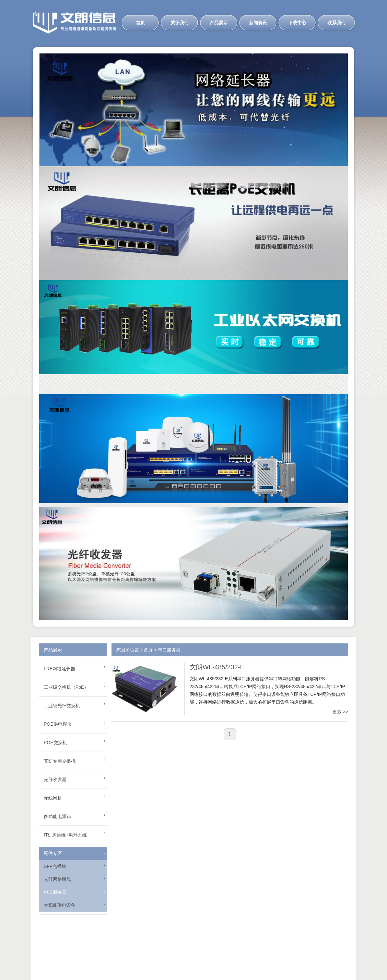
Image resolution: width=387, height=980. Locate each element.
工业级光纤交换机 (62, 706)
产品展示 (219, 23)
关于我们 (180, 23)
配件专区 (53, 853)
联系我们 (336, 23)
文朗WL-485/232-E (217, 667)
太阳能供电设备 (60, 905)
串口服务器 (55, 892)
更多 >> (340, 712)
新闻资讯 (258, 23)
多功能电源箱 (57, 816)
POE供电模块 (58, 724)
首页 (140, 23)
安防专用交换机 (60, 761)
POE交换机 (55, 743)
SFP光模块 (55, 866)
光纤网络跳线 (57, 879)
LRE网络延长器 (59, 669)
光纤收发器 (55, 779)
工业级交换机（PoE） (66, 687)
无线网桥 (53, 798)
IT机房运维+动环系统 (65, 835)
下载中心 (297, 23)
